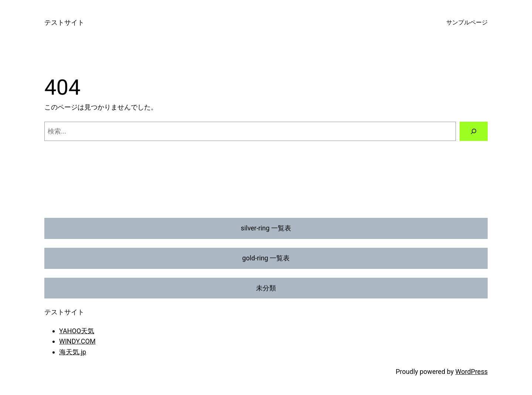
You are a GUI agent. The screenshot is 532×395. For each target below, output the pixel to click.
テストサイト (64, 22)
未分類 (266, 288)
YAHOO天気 (77, 331)
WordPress (472, 372)
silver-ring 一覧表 (266, 228)
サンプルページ (467, 22)
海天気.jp (73, 352)
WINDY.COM (77, 341)
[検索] (474, 131)
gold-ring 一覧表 (266, 258)
